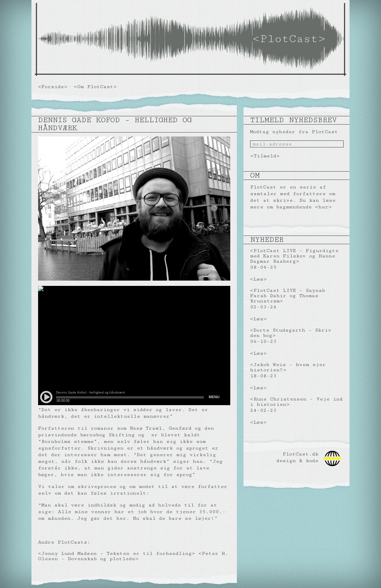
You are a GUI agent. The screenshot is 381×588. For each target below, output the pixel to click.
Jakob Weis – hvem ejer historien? (288, 367)
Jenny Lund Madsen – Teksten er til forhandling (117, 553)
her (323, 207)
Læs (258, 279)
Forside (53, 87)
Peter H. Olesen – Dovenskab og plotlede (133, 556)
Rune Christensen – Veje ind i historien (296, 402)
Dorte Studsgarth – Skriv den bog (291, 333)
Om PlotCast (95, 87)
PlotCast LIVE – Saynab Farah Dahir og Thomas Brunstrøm (288, 296)
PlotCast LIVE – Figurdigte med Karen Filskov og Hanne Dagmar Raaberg (294, 256)
